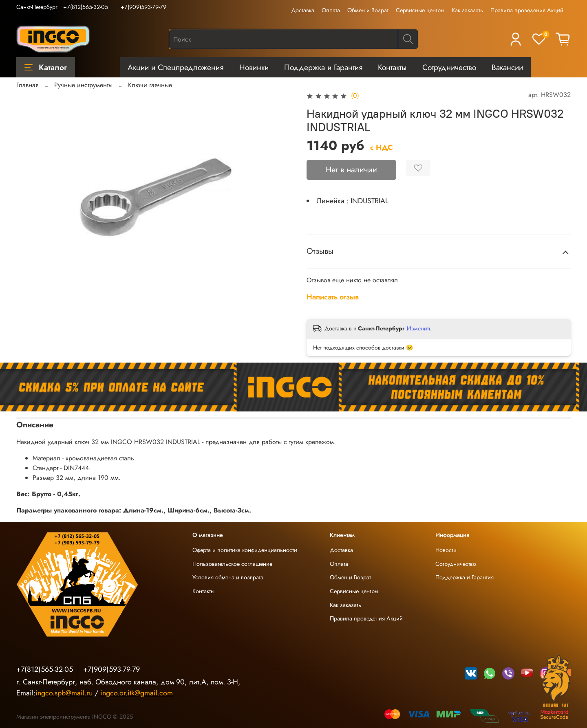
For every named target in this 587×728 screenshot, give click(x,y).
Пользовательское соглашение (232, 564)
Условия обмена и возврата (228, 577)
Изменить (419, 328)
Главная (28, 85)
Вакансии (507, 67)
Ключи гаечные (150, 85)
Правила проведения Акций (527, 10)
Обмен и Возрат (368, 10)
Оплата (331, 10)
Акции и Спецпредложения (175, 67)
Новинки (254, 67)
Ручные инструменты (83, 85)
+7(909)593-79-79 (143, 7)
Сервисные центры (420, 10)
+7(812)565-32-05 (86, 7)
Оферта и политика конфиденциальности (245, 550)
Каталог (46, 67)
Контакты (392, 67)
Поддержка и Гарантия (323, 67)
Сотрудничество (449, 67)
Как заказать (467, 10)
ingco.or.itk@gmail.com (137, 693)
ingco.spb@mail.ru (64, 693)
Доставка (303, 10)
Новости (446, 550)
